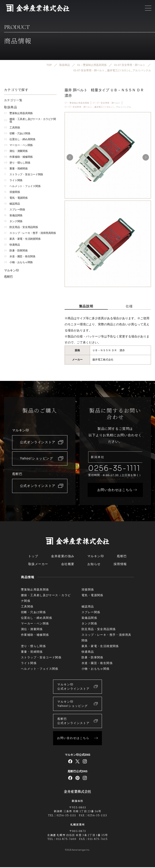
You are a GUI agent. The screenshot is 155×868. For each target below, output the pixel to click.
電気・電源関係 (16, 198)
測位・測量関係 (16, 151)
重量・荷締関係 (16, 169)
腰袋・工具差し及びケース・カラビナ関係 (30, 121)
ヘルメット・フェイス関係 (22, 186)
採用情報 (120, 565)
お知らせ (94, 565)
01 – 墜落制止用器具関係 (77, 103)
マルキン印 (12, 271)
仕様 (129, 306)
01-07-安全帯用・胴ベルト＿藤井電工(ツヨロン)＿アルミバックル (98, 107)
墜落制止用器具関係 (18, 113)
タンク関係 (13, 221)
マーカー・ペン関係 (18, 145)
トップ (33, 557)
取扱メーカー (38, 565)
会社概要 (68, 565)
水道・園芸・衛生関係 (20, 257)
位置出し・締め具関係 (20, 139)
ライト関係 (13, 180)
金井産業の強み (63, 557)
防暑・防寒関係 (16, 251)
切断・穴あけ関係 (17, 134)
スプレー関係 (15, 210)
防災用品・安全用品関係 (21, 227)
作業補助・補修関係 (18, 157)
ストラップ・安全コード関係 (24, 175)
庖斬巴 (8, 277)
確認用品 (12, 204)
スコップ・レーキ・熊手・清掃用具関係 (30, 233)
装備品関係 (13, 216)
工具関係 (12, 128)
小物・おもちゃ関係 (18, 262)
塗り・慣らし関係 (17, 163)
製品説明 (86, 306)
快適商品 (12, 245)
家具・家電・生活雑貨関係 (22, 239)
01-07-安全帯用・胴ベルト (106, 103)
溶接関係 (12, 192)
